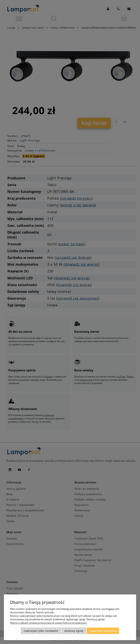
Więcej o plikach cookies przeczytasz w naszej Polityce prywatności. (48, 623)
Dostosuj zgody (74, 631)
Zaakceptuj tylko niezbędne (41, 631)
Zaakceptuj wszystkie (103, 631)
